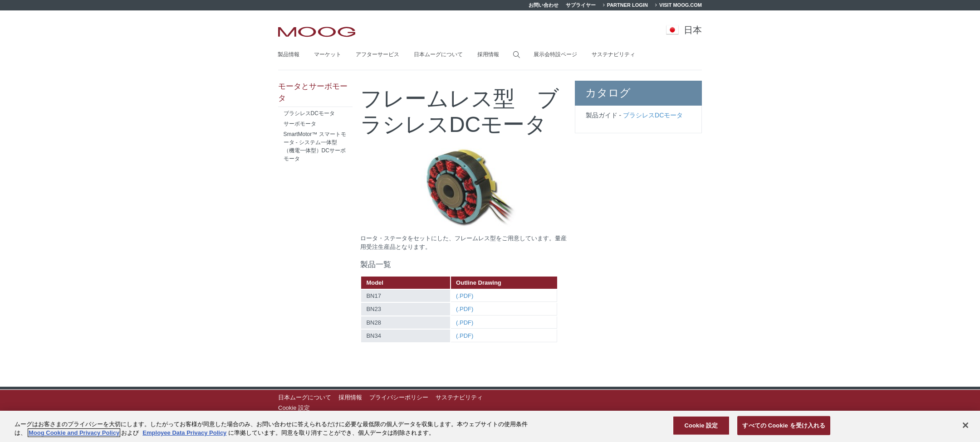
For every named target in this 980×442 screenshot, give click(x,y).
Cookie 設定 (294, 408)
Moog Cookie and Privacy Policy (74, 433)
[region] (490, 426)
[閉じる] (965, 425)
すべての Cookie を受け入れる (784, 425)
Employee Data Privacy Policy (184, 433)
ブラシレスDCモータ (653, 115)
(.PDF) (465, 296)
